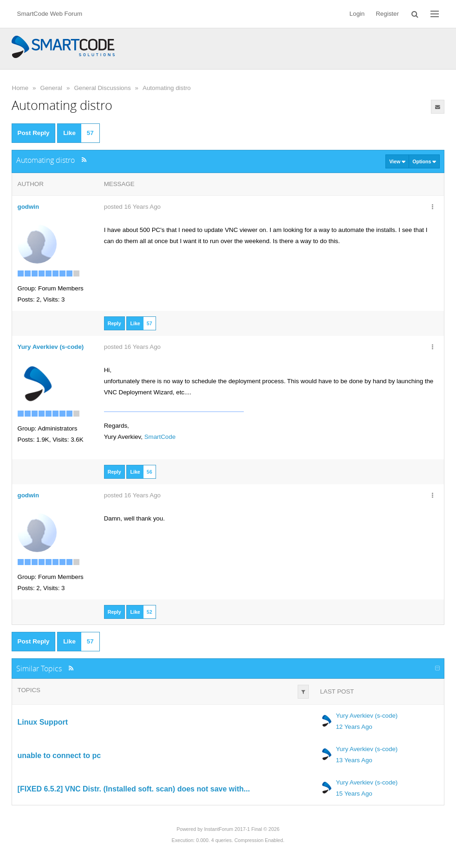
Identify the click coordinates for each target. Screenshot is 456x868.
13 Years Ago (354, 760)
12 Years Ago (354, 727)
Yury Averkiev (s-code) (367, 716)
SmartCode (160, 437)
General (51, 88)
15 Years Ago (354, 794)
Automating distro (167, 88)
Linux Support (43, 722)
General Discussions (102, 88)
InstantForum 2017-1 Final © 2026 (241, 829)
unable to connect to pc (59, 755)
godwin (29, 207)
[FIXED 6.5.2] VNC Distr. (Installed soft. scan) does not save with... (134, 789)
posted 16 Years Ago (132, 207)
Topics (29, 690)
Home (20, 88)
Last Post (337, 691)
